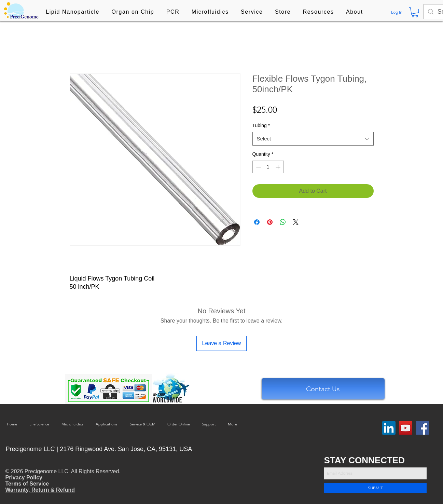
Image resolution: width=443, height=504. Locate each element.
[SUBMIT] (375, 488)
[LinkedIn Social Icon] (389, 428)
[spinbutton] (268, 167)
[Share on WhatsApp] (283, 222)
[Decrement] (258, 167)
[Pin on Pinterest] (270, 222)
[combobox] (313, 139)
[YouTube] (406, 428)
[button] (73, 12)
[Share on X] (296, 222)
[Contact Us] (323, 389)
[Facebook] (422, 428)
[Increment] (279, 167)
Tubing (261, 125)
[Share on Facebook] (257, 222)
